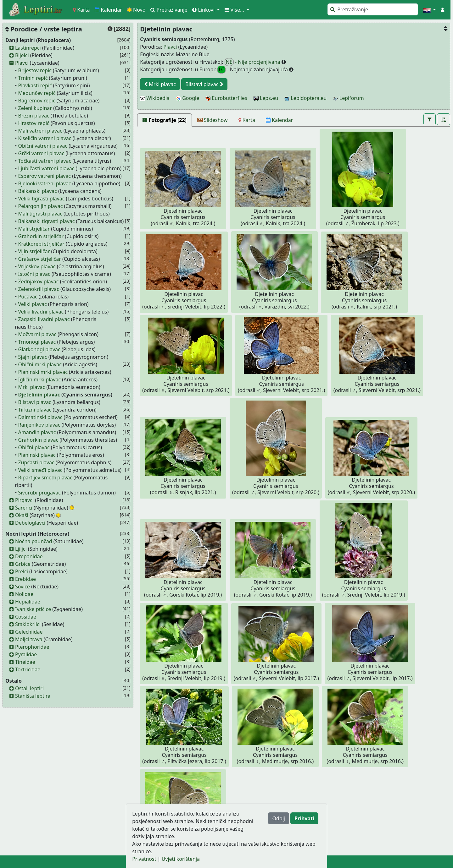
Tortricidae (28, 669)
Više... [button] (235, 10)
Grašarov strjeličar (40, 259)
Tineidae (25, 662)
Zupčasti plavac (36, 462)
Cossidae (26, 617)
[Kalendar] (280, 120)
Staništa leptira (33, 696)
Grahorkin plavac (38, 440)
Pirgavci (24, 500)
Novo (136, 10)
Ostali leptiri (29, 688)
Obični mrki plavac (40, 364)
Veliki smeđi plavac (40, 470)
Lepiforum (349, 98)
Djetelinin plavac (39, 395)
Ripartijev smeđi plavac (45, 478)
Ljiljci (21, 549)
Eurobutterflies (226, 98)
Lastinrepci (28, 48)
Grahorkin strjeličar (41, 236)
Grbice (23, 564)
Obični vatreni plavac (43, 146)
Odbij (278, 818)
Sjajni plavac (33, 357)
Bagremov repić (37, 101)
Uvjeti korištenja (181, 859)
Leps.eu (266, 98)
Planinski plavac (37, 455)
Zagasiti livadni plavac (44, 319)
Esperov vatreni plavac (45, 176)
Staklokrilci (28, 624)
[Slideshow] (213, 120)
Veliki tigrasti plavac (42, 199)
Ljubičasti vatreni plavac (46, 168)
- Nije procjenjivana (253, 62)
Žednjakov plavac (39, 281)
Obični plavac (34, 447)
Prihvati (304, 818)
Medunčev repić (37, 93)
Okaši (22, 515)
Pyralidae (26, 654)
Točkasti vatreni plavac (45, 161)
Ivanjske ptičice (33, 609)
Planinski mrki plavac (43, 372)
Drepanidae (29, 556)
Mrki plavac (32, 387)
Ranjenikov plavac (39, 425)
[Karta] (247, 120)
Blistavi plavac (35, 402)
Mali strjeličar (34, 229)
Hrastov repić (34, 123)
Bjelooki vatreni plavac (45, 183)
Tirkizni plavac (35, 410)
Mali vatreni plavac (40, 131)
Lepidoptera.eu (305, 98)
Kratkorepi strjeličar (41, 244)
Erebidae (25, 579)
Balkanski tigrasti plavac (47, 221)
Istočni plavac (34, 274)
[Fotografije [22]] (165, 120)
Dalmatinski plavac (40, 417)
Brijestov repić (35, 70)
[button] (429, 10)
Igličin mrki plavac (40, 379)
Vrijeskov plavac (37, 266)
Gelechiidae (29, 632)
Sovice (22, 587)
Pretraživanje (169, 10)
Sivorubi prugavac (39, 493)
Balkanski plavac (38, 191)
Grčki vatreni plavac (41, 153)
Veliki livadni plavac (41, 312)
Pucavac (28, 297)
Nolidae (24, 594)
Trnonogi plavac (37, 342)
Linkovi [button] (204, 10)
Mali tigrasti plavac (40, 214)
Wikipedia (155, 98)
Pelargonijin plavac (41, 206)
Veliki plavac (33, 304)
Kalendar (108, 10)
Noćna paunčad (34, 541)
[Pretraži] (373, 9)
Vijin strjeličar (34, 251)
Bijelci (22, 55)
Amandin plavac (37, 432)
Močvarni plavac (37, 334)
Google (187, 98)
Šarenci (24, 508)
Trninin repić (33, 78)
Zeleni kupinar (35, 108)
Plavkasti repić (35, 85)
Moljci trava (29, 639)
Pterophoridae (32, 647)
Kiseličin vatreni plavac (45, 138)
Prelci (22, 571)
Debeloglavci (30, 523)
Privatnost (144, 859)
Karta (81, 10)
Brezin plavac (34, 116)
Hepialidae (28, 602)
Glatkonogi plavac (39, 349)
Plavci (22, 63)
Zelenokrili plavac (39, 289)
